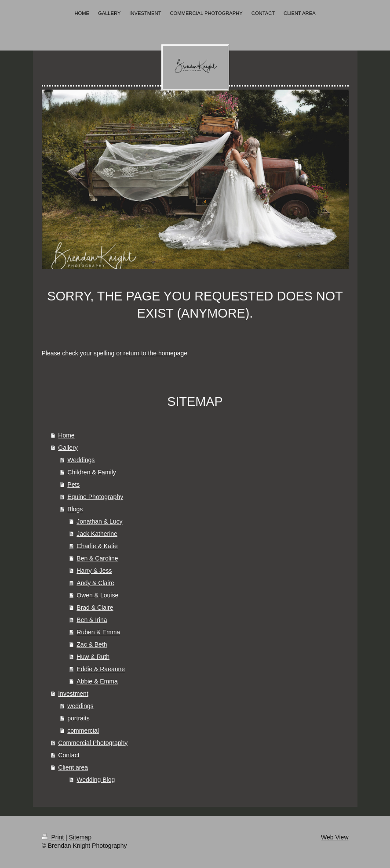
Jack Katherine (97, 534)
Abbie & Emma (97, 681)
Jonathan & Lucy (99, 521)
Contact (69, 755)
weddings (80, 706)
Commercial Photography (93, 743)
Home (66, 435)
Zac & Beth (92, 644)
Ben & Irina (92, 620)
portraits (78, 718)
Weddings (81, 460)
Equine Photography (95, 497)
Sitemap (80, 837)
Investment (73, 694)
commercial (83, 731)
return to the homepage (156, 353)
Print (54, 837)
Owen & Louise (97, 595)
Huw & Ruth (93, 657)
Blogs (75, 509)
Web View (335, 837)
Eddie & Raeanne (101, 669)
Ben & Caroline (97, 558)
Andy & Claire (95, 583)
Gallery (68, 448)
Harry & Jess (94, 571)
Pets (73, 485)
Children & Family (91, 472)
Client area (73, 767)
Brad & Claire (95, 608)
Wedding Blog (96, 780)
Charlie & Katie (97, 546)
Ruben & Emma (98, 632)
